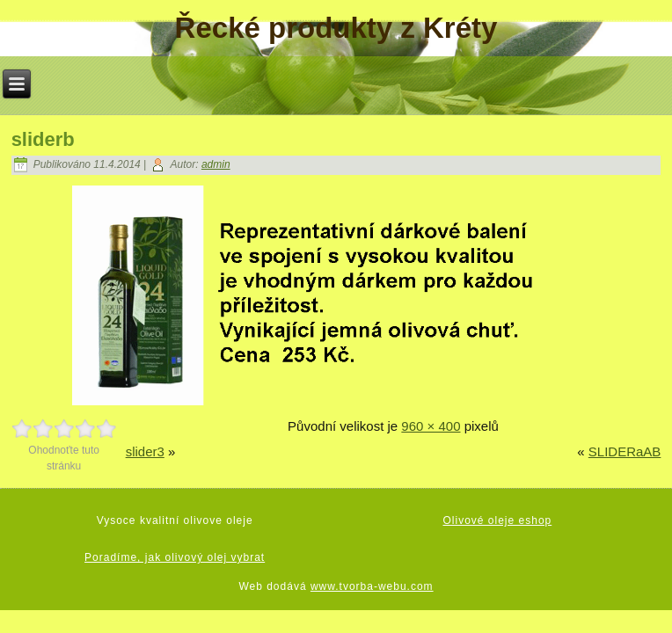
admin (216, 164)
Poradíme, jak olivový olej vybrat (175, 557)
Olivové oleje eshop (498, 520)
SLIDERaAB (625, 451)
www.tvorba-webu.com (372, 586)
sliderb (43, 139)
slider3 (145, 451)
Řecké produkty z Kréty (336, 28)
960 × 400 (431, 426)
